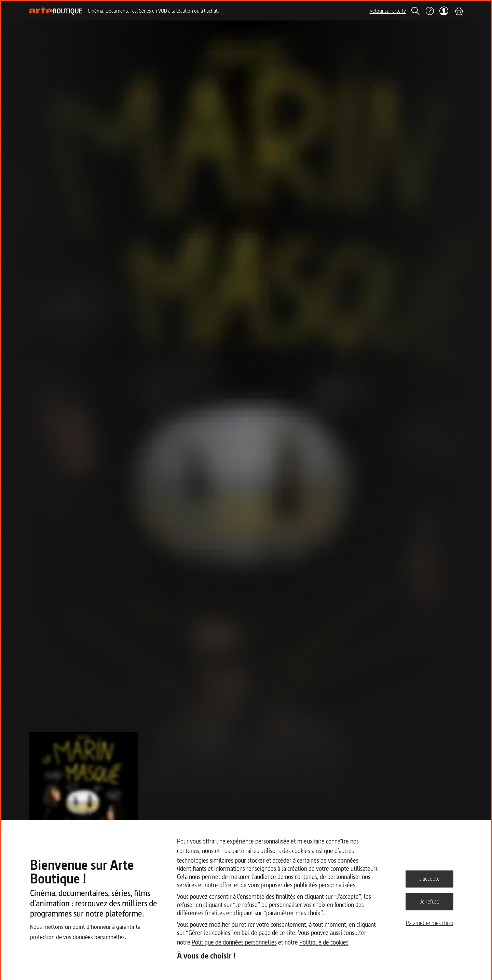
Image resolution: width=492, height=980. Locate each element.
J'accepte (430, 879)
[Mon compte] (444, 11)
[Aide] (429, 11)
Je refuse (430, 902)
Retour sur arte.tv (388, 11)
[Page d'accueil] (56, 11)
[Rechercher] (415, 11)
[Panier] (459, 11)
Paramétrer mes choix (429, 923)
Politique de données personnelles (234, 942)
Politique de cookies (324, 942)
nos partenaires (240, 851)
